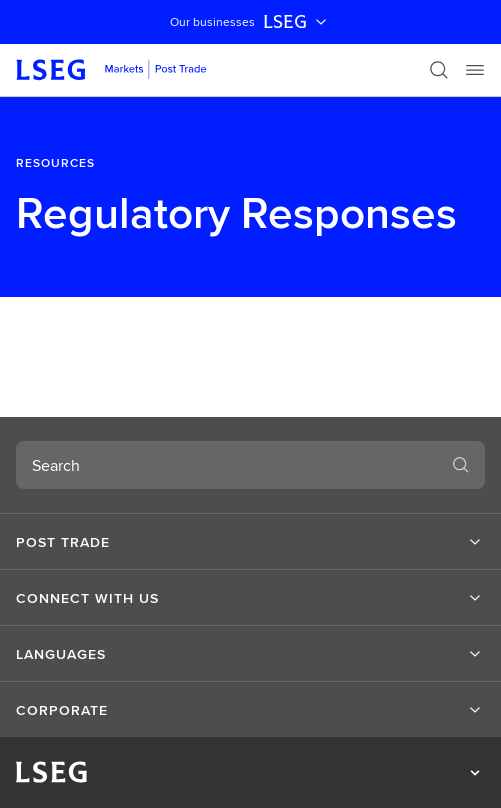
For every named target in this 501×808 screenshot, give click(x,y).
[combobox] (226, 465)
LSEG (297, 22)
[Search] (439, 70)
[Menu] (475, 70)
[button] (250, 542)
